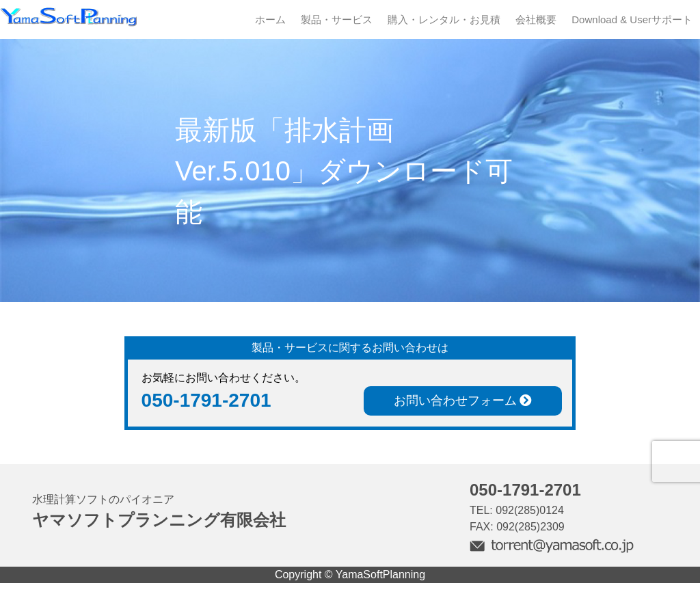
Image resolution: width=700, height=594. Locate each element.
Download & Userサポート (632, 19)
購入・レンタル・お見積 (444, 19)
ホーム (270, 19)
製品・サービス (337, 19)
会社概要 (536, 19)
